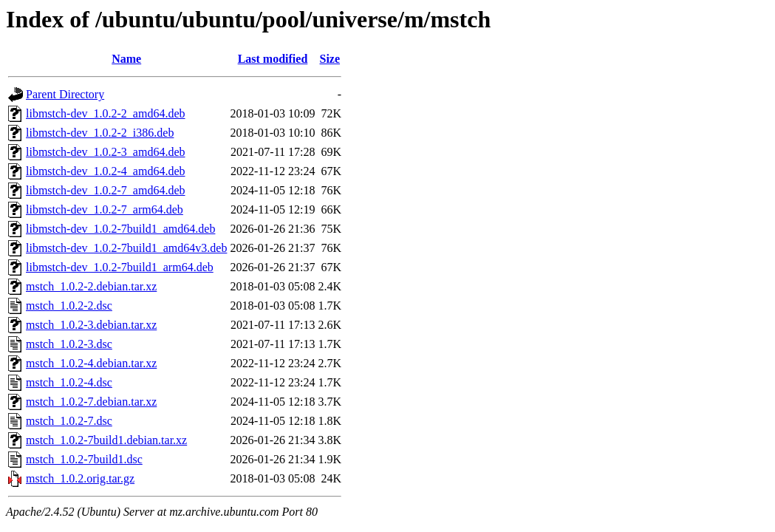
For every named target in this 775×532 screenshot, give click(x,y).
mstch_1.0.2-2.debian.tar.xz (91, 286)
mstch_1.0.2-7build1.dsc (84, 459)
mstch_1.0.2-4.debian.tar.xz (91, 363)
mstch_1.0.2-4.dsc (69, 382)
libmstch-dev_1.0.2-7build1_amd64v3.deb (126, 248)
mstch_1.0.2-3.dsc (69, 344)
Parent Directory (65, 94)
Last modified (273, 59)
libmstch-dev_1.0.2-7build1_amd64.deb (120, 229)
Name (126, 59)
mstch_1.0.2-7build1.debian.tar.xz (106, 440)
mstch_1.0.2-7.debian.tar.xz (91, 402)
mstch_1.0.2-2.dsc (69, 306)
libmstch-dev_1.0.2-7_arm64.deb (105, 209)
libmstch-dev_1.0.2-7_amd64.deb (106, 190)
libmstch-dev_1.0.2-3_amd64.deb (106, 152)
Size (330, 59)
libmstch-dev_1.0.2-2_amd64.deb (106, 113)
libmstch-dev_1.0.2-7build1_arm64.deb (120, 267)
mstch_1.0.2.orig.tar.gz (80, 478)
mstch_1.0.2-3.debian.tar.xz (91, 325)
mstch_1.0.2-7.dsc (69, 421)
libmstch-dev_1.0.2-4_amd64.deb (106, 171)
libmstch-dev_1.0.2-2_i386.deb (100, 133)
